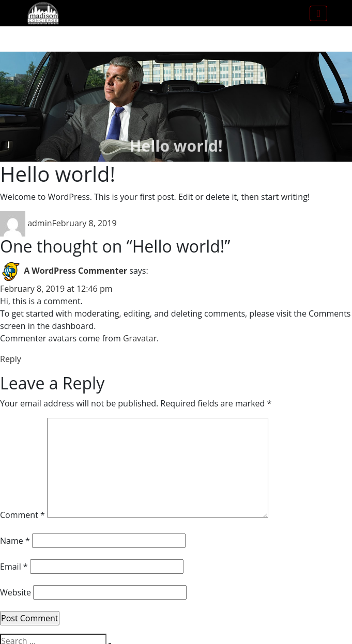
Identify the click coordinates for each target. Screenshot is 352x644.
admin (40, 223)
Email (14, 567)
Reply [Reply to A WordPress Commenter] (11, 359)
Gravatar (140, 338)
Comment (22, 515)
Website (16, 592)
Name (15, 541)
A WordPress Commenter (75, 271)
